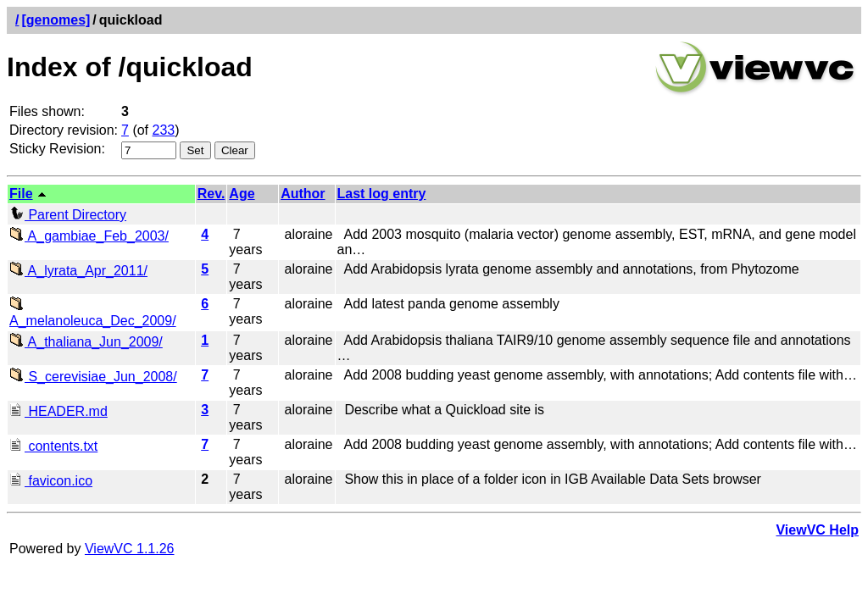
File (21, 194)
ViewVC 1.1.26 (130, 549)
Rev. (211, 194)
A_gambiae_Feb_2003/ (89, 236)
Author (303, 194)
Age (242, 194)
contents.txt (53, 446)
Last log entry (382, 194)
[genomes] (56, 20)
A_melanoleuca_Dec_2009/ (93, 313)
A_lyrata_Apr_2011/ (78, 271)
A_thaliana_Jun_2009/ (86, 342)
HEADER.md (58, 411)
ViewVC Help (817, 530)
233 (164, 130)
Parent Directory (68, 215)
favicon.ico (51, 481)
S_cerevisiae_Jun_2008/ (93, 377)
